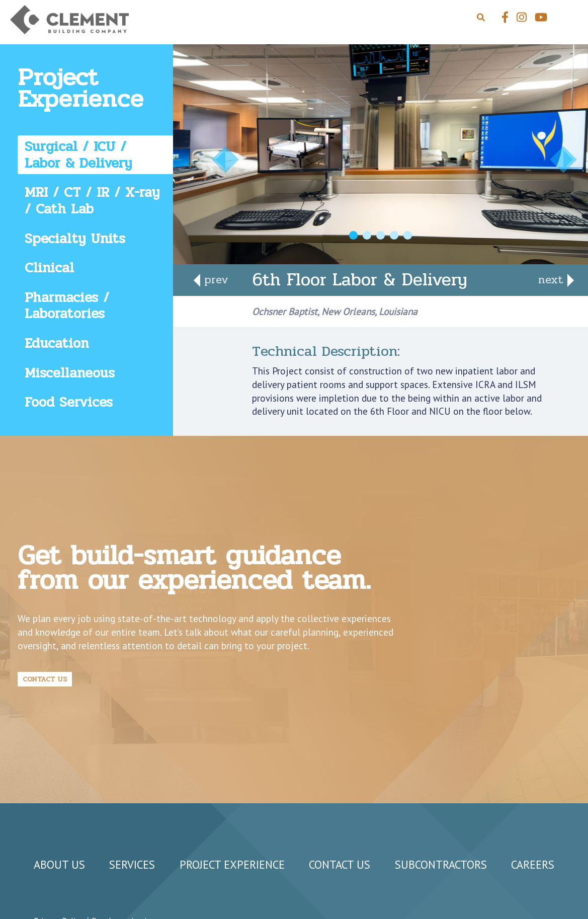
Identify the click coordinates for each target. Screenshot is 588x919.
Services (132, 864)
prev (214, 280)
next (553, 280)
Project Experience (232, 864)
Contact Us (45, 679)
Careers (533, 864)
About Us (59, 864)
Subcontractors (441, 864)
